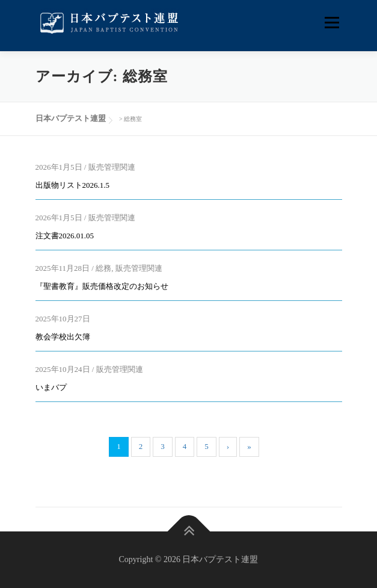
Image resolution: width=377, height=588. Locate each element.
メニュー (332, 23)
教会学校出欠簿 (63, 337)
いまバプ (51, 387)
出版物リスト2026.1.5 (73, 185)
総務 (103, 268)
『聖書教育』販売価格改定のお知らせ (102, 286)
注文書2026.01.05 (65, 236)
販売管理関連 (112, 167)
